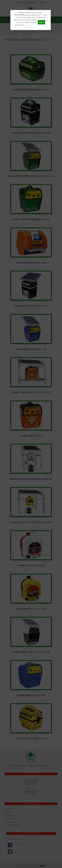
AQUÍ (42, 15)
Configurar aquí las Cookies (32, 25)
